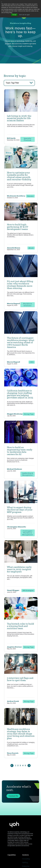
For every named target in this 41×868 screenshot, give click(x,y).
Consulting (26, 859)
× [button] (2, 2)
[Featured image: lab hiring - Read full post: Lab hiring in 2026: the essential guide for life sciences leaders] (21, 111)
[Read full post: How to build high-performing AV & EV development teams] (21, 220)
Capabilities (12, 855)
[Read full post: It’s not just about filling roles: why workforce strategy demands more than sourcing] (21, 277)
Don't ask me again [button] (25, 15)
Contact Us (13, 796)
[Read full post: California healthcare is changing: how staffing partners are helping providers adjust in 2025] (21, 386)
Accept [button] (14, 15)
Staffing (25, 862)
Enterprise (26, 866)
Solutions (25, 855)
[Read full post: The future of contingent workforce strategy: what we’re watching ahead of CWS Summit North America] (21, 333)
